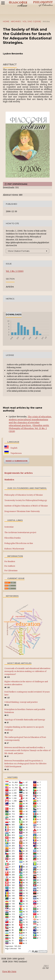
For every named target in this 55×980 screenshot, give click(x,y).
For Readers (10, 561)
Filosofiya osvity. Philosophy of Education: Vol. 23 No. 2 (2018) (29, 428)
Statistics (9, 480)
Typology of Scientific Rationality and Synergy (25, 720)
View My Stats (9, 971)
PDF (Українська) (17, 184)
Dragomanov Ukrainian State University (22, 511)
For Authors (10, 566)
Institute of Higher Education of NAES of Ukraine (26, 506)
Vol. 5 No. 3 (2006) (32, 21)
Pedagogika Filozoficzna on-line (19, 543)
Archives (16, 21)
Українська (16, 453)
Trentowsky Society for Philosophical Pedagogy (26, 500)
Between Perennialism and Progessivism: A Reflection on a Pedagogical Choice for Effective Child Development (25, 764)
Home (6, 21)
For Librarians (11, 570)
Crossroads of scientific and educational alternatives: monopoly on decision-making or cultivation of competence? (27, 671)
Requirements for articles (19, 473)
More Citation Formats (19, 251)
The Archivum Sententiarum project (20, 532)
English (14, 448)
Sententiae (9, 527)
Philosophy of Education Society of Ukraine (24, 495)
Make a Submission (17, 461)
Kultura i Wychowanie (14, 549)
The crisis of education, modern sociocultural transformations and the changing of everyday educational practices (30, 421)
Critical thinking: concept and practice (21, 702)
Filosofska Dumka (12, 538)
